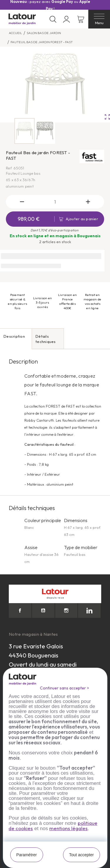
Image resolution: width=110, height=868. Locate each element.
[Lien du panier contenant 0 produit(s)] (81, 19)
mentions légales (68, 828)
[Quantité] (55, 202)
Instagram (66, 610)
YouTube (43, 610)
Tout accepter (82, 855)
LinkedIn (89, 610)
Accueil (15, 33)
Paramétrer (26, 855)
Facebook (20, 610)
